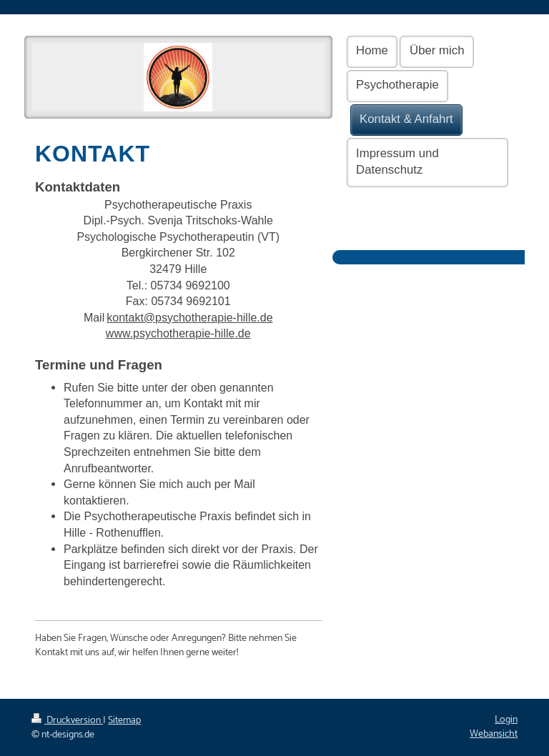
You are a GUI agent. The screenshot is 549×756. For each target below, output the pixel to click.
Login (506, 720)
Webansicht (494, 734)
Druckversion (67, 721)
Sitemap (124, 721)
